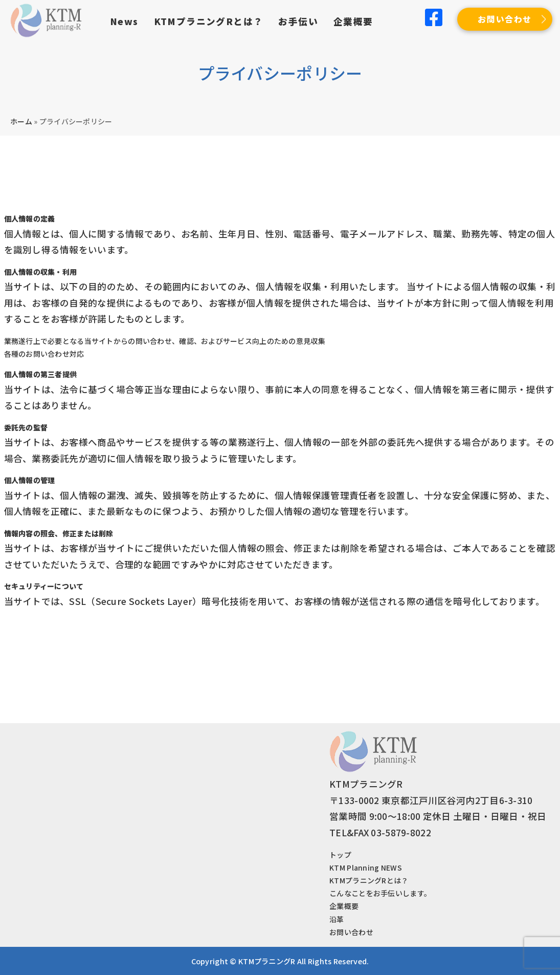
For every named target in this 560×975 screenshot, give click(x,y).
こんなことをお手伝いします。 (380, 893)
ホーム (21, 121)
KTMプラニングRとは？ (209, 21)
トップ (340, 855)
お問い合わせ (505, 19)
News (124, 21)
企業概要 (353, 21)
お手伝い (298, 21)
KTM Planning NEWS (366, 868)
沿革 (337, 919)
